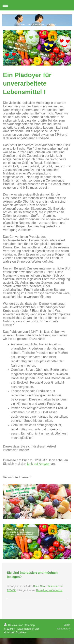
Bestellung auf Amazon (49, 590)
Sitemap (30, 625)
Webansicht (63, 629)
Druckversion (14, 625)
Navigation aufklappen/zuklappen (37, 5)
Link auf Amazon (39, 464)
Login (67, 625)
